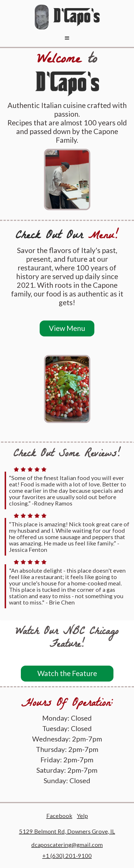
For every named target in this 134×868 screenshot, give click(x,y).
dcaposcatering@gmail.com (67, 845)
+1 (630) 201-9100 (67, 856)
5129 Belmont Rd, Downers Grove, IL (67, 831)
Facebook (59, 816)
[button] (67, 38)
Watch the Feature (67, 673)
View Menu (67, 328)
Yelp (82, 816)
